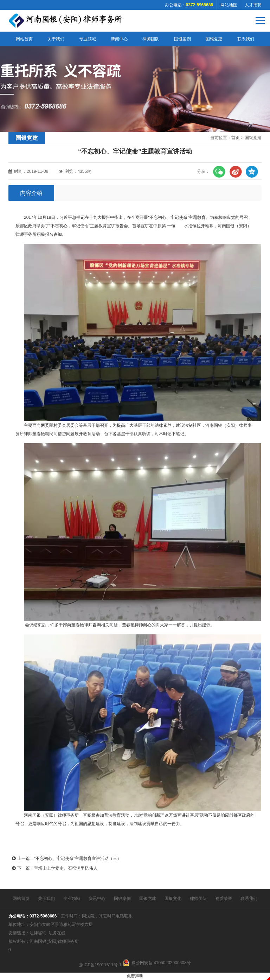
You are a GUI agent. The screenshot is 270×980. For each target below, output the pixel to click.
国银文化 (173, 899)
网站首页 (24, 39)
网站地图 (229, 5)
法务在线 (57, 933)
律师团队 (151, 39)
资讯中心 (97, 899)
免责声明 (135, 976)
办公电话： (189, 5)
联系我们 (246, 39)
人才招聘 (253, 5)
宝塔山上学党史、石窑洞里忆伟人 (66, 868)
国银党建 (214, 39)
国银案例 (182, 39)
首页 (236, 138)
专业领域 (88, 39)
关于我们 (56, 39)
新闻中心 (119, 39)
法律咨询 (38, 933)
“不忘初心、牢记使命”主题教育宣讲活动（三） (78, 858)
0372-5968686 (43, 916)
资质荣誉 (224, 899)
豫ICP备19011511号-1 (100, 965)
